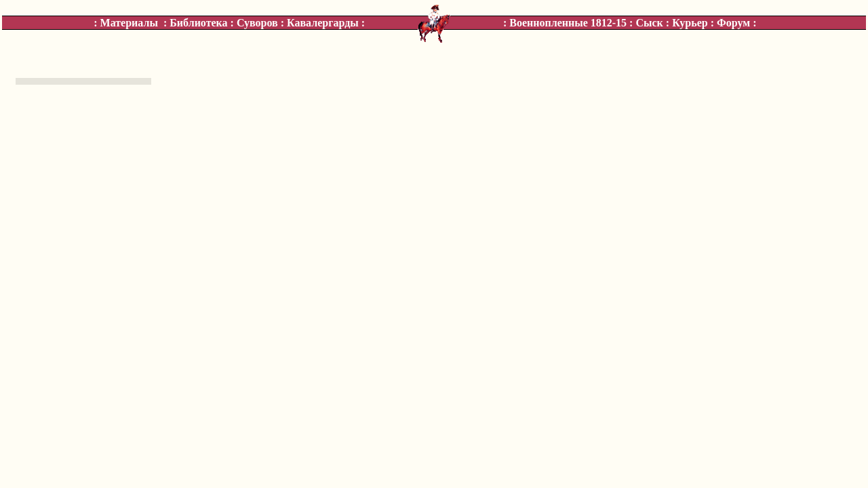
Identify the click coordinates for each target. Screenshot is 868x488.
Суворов (257, 23)
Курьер (690, 23)
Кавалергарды (323, 23)
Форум (733, 23)
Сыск (649, 23)
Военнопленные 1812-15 (568, 23)
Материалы (129, 23)
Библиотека (198, 23)
